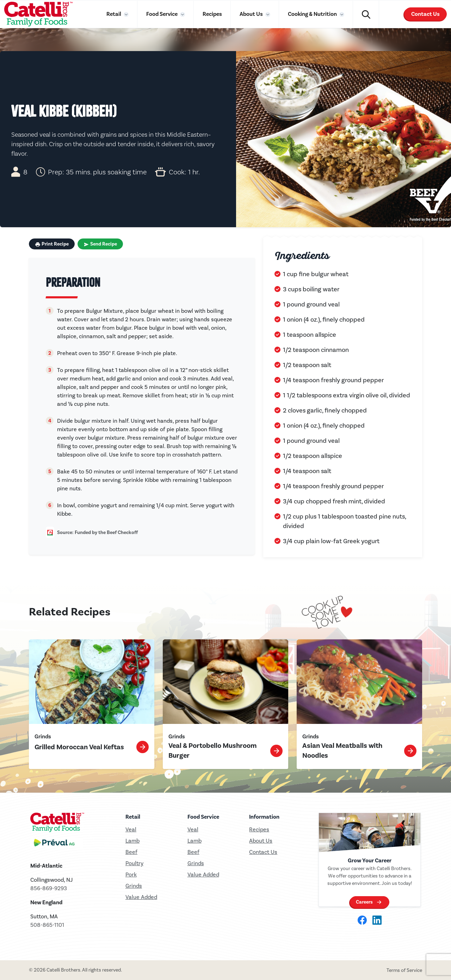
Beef (131, 852)
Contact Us (425, 14)
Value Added (141, 897)
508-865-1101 (47, 925)
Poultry (134, 863)
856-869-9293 (49, 888)
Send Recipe (100, 244)
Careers (364, 902)
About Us (252, 14)
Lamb (132, 841)
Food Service (162, 14)
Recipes (212, 14)
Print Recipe (52, 244)
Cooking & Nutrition (313, 14)
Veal (193, 829)
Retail (114, 14)
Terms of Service (404, 970)
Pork (131, 874)
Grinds (134, 886)
